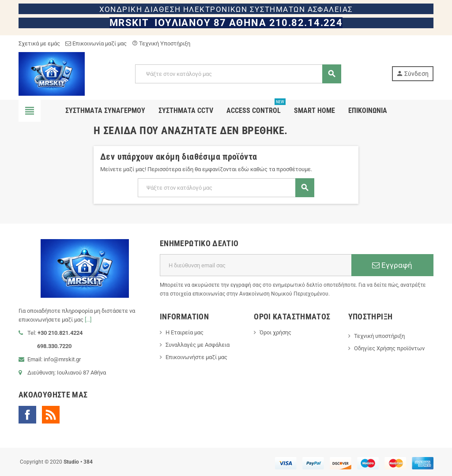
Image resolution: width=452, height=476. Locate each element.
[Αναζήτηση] (238, 74)
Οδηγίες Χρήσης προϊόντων (389, 348)
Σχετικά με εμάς (39, 43)
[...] (88, 320)
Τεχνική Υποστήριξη (161, 43)
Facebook (27, 415)
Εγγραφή (392, 265)
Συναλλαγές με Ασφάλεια (198, 345)
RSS (51, 415)
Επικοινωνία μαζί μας (96, 43)
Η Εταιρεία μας (185, 332)
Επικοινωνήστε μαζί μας (196, 357)
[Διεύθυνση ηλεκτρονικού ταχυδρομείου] (256, 265)
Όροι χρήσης (275, 332)
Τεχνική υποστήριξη (379, 336)
